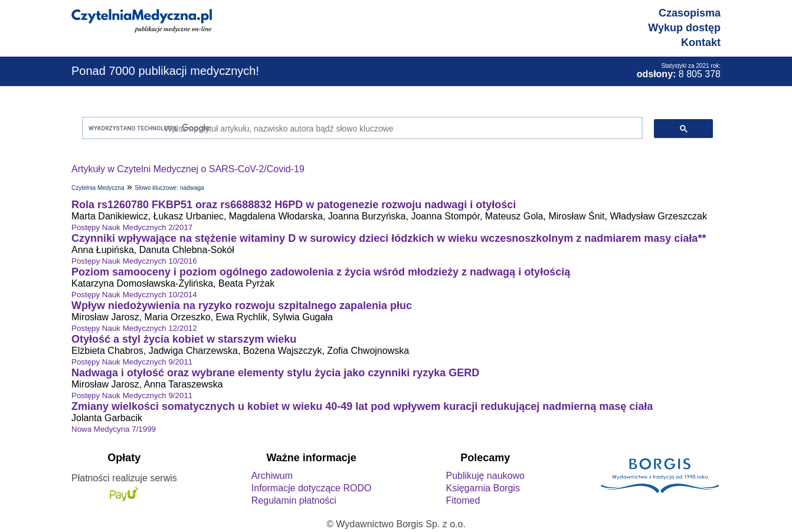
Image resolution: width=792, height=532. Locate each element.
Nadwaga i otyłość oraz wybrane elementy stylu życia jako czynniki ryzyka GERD (275, 373)
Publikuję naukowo (485, 476)
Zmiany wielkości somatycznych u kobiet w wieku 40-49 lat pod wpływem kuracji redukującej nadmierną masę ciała (362, 406)
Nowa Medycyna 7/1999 (114, 429)
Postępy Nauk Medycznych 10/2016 (134, 261)
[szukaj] (360, 128)
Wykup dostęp (684, 28)
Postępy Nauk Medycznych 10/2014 (134, 295)
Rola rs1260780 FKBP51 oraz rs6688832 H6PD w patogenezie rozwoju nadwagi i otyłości (294, 205)
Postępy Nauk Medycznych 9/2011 (132, 362)
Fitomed (463, 500)
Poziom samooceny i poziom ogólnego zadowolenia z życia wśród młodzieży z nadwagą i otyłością (321, 272)
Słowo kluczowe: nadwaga (169, 188)
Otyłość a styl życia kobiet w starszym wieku (184, 339)
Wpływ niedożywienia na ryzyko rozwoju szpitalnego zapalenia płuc (242, 306)
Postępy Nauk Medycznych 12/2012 (134, 328)
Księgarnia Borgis (482, 488)
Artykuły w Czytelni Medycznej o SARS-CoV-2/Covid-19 (188, 169)
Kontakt (701, 42)
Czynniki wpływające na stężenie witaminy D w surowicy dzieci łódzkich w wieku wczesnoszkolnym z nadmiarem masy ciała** (389, 238)
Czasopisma (690, 13)
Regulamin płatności (294, 500)
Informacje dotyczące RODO (312, 488)
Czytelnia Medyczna (98, 188)
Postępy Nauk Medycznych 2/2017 (132, 227)
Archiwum (272, 476)
